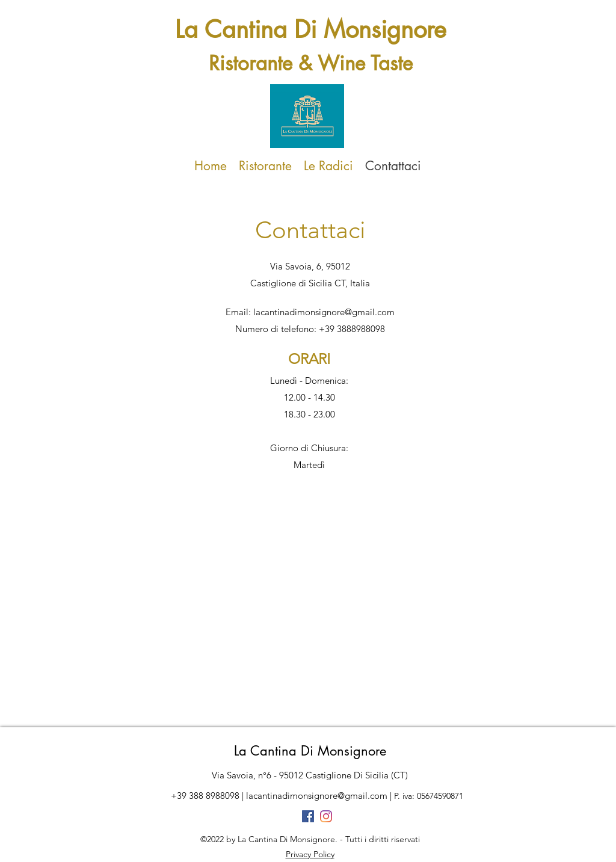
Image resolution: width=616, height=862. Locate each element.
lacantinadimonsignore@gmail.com (324, 312)
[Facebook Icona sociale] (308, 816)
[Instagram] (326, 816)
